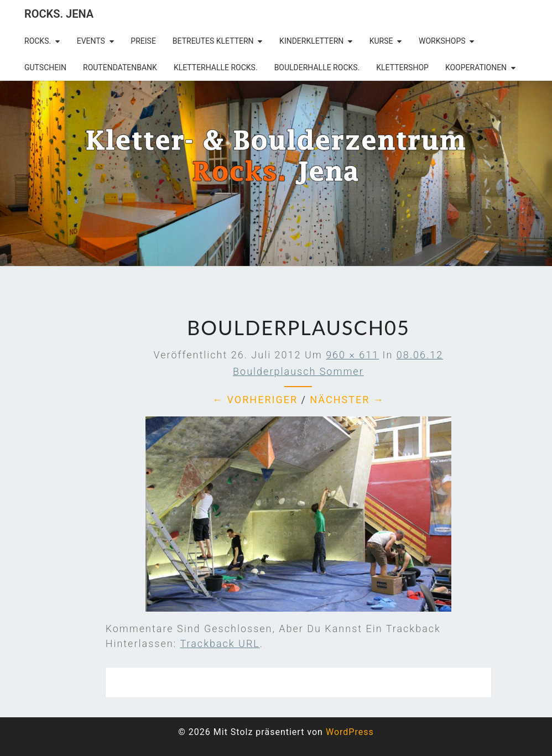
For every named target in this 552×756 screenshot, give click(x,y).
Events (91, 41)
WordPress (350, 732)
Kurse (381, 41)
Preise (143, 41)
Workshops (442, 41)
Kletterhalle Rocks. (216, 67)
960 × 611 (352, 355)
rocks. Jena (59, 14)
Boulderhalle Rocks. (317, 67)
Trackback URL (220, 643)
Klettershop (402, 67)
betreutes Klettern (213, 41)
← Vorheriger (255, 400)
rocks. (38, 41)
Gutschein (45, 67)
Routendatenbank (120, 67)
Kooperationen (476, 67)
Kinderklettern (311, 41)
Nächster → (347, 400)
